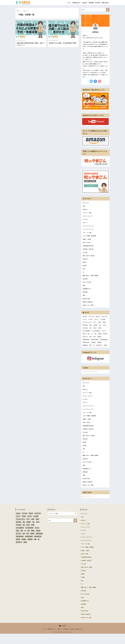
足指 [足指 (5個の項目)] (90, 340)
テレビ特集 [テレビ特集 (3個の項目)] (103, 323)
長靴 (84, 298)
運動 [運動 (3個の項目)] (90, 349)
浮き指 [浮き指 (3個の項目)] (84, 337)
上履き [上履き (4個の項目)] (99, 326)
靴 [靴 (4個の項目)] (94, 349)
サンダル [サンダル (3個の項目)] (90, 323)
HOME (63, 636)
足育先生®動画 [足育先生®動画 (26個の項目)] (86, 343)
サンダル (85, 220)
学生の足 (85, 261)
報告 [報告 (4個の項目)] (90, 329)
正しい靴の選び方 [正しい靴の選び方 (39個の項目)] (96, 334)
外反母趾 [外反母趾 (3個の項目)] (95, 329)
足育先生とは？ (77, 3)
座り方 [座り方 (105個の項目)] (95, 331)
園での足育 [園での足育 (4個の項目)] (85, 329)
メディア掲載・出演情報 (90, 237)
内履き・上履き (87, 240)
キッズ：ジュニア (88, 216)
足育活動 (91, 3)
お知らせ (85, 3)
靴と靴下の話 (86, 302)
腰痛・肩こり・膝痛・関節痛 (91, 278)
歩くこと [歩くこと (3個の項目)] (104, 334)
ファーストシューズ (88, 230)
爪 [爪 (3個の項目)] (92, 337)
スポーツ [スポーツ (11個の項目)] (96, 323)
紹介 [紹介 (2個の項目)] (95, 337)
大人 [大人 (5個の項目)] (100, 329)
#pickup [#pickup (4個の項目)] (85, 320)
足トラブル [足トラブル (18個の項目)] (85, 340)
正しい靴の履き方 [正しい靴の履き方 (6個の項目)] (87, 334)
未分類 (85, 268)
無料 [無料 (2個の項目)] (89, 337)
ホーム (69, 3)
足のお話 (98, 3)
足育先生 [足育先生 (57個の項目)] (99, 340)
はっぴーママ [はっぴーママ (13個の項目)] (105, 320)
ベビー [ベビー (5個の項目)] (95, 326)
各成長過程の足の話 (88, 247)
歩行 (84, 271)
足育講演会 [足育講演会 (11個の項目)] (85, 349)
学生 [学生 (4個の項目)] (90, 331)
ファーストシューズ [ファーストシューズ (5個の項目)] (87, 326)
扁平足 (85, 264)
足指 (84, 288)
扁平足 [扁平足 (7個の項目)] (100, 331)
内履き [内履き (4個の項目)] (104, 326)
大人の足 (85, 254)
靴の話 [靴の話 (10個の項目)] (106, 349)
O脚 (84, 206)
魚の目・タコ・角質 (88, 309)
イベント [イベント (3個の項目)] (85, 323)
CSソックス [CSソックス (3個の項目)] (91, 320)
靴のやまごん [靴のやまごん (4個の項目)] (99, 349)
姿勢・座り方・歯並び (89, 257)
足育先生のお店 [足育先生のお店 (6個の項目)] (86, 346)
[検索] (108, 10)
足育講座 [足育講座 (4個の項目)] (99, 346)
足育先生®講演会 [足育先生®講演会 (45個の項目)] (104, 343)
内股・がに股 (86, 244)
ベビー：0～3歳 (87, 233)
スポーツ (85, 223)
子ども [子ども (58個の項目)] (105, 329)
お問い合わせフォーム (88, 503)
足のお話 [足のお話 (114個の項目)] (105, 337)
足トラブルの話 (87, 285)
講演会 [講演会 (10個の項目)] (100, 337)
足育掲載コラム (87, 292)
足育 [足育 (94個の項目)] (94, 340)
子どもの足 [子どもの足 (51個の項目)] (85, 331)
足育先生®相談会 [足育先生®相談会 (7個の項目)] (95, 343)
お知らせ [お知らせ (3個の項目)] (98, 320)
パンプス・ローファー (89, 227)
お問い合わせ (105, 3)
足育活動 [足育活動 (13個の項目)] (93, 346)
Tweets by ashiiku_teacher (90, 375)
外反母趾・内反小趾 (88, 251)
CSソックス (86, 203)
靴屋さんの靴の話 (88, 305)
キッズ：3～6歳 (87, 213)
